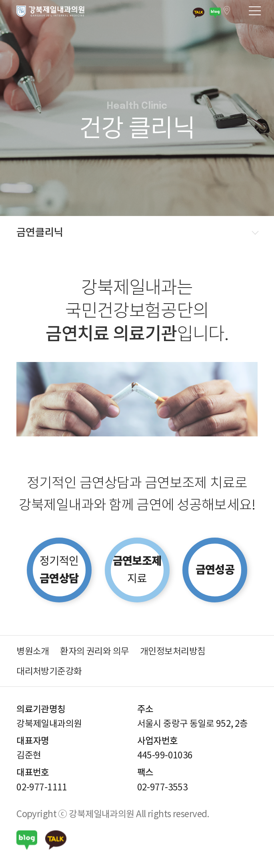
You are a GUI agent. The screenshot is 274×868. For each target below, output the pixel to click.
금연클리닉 (40, 232)
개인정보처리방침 (173, 651)
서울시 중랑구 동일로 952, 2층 (227, 10)
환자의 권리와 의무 (94, 651)
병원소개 (33, 651)
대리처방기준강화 (49, 671)
